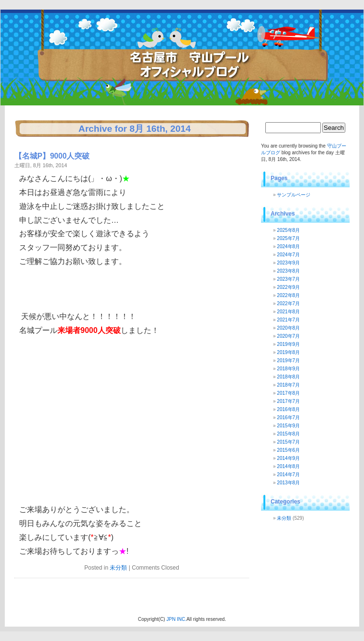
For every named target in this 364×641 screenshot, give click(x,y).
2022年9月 (288, 287)
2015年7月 (288, 442)
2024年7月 (288, 255)
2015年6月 (288, 450)
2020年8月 (288, 328)
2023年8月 (288, 271)
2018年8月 (288, 377)
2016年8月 (288, 409)
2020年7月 (288, 336)
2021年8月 (288, 312)
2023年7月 (288, 279)
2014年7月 (288, 475)
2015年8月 (288, 434)
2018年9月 (288, 369)
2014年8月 (288, 466)
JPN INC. (176, 619)
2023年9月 (288, 263)
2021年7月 (288, 320)
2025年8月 (288, 230)
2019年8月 (288, 352)
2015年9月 (288, 426)
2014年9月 (288, 458)
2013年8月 (288, 483)
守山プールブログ (96, 41)
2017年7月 (288, 401)
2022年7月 (288, 303)
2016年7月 (288, 418)
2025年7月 (288, 238)
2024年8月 (288, 246)
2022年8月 (288, 295)
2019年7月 (288, 361)
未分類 (118, 568)
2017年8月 (288, 393)
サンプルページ (294, 195)
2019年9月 (288, 344)
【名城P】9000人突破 (52, 156)
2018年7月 (288, 385)
